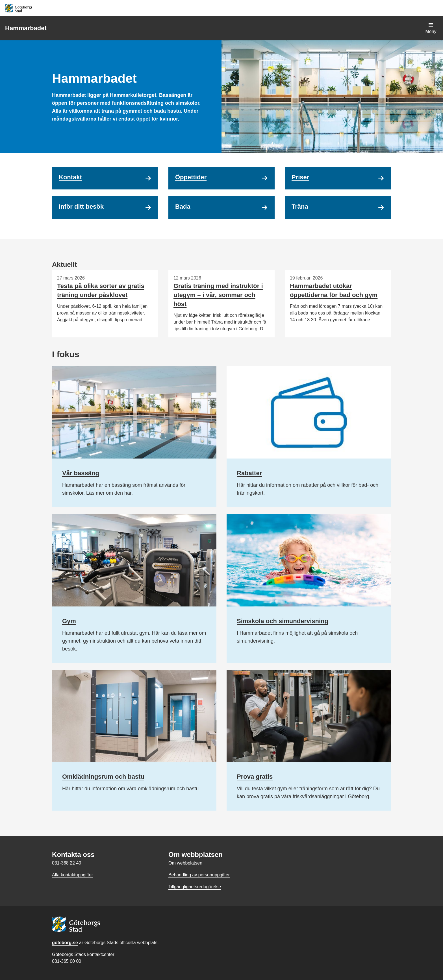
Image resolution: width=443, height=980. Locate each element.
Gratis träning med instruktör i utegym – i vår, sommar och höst (218, 295)
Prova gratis (255, 777)
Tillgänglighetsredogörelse (195, 887)
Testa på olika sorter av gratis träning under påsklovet (101, 290)
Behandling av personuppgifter (199, 875)
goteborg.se (65, 943)
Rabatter (249, 473)
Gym (69, 621)
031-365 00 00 (67, 961)
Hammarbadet (26, 28)
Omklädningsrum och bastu (103, 777)
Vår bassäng (81, 473)
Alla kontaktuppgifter (72, 875)
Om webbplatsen (185, 863)
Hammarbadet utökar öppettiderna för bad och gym (334, 290)
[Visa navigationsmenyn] (431, 28)
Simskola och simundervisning (283, 621)
